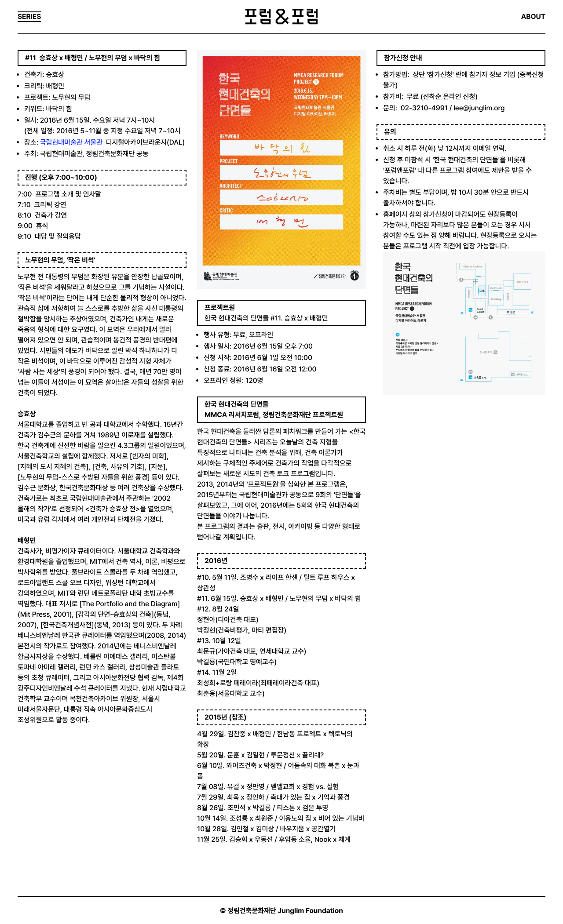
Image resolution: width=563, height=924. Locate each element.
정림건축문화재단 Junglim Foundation (285, 911)
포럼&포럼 (281, 17)
